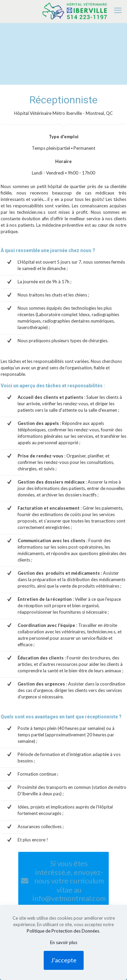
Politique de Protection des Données (63, 931)
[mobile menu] (118, 10)
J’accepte (64, 960)
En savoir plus (64, 942)
